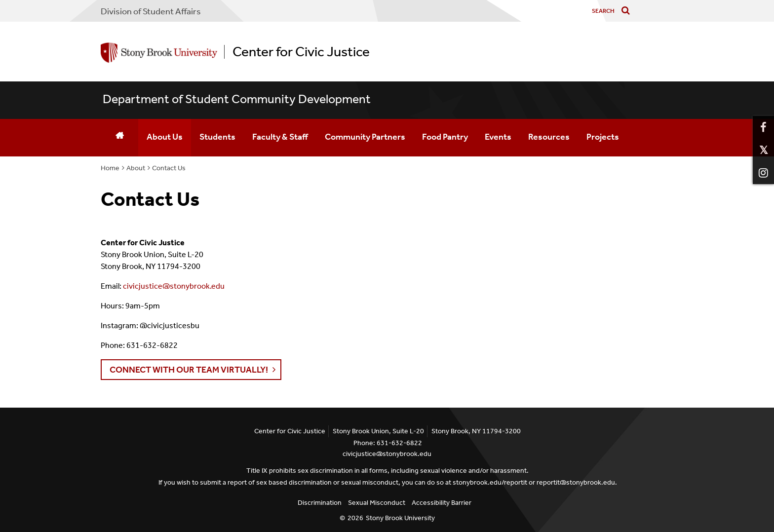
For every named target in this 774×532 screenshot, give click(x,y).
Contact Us (169, 168)
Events (498, 137)
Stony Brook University (400, 518)
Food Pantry (445, 137)
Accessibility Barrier (442, 503)
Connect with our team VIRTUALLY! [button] (189, 370)
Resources (549, 137)
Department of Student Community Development (237, 99)
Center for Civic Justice (301, 52)
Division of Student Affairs (151, 11)
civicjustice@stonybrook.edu (174, 286)
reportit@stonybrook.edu (576, 482)
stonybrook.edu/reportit (490, 482)
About (136, 168)
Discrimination (320, 503)
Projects (603, 137)
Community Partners (365, 137)
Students (217, 137)
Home (110, 168)
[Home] (119, 138)
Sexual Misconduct (377, 503)
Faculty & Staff (280, 137)
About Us (165, 137)
